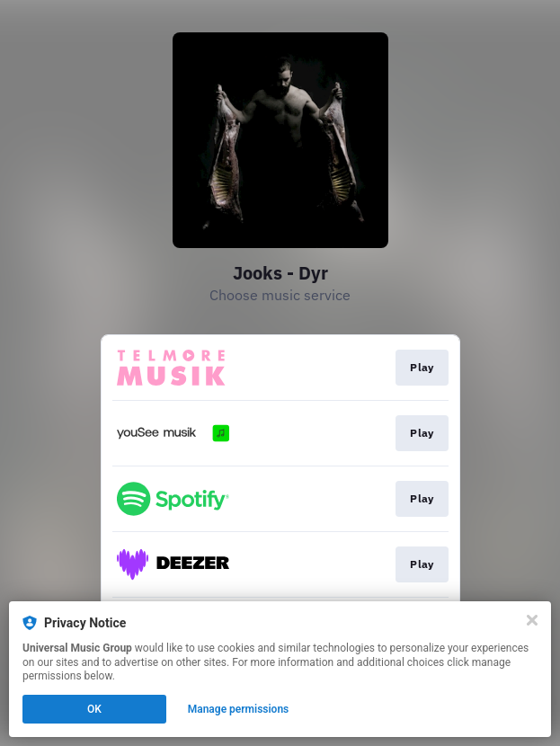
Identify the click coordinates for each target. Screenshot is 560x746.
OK (94, 709)
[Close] (532, 620)
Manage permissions (239, 709)
